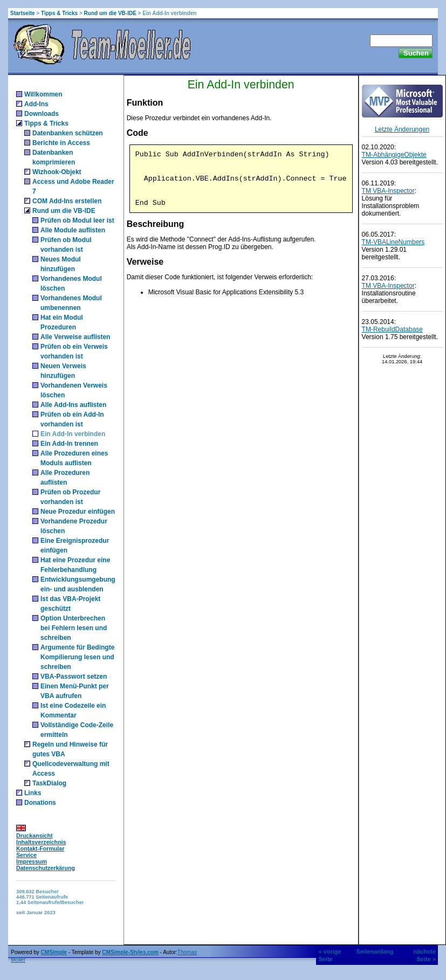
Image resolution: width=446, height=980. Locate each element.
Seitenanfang (375, 951)
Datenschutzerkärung (46, 868)
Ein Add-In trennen (69, 444)
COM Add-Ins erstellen (67, 201)
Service (26, 855)
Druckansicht (35, 836)
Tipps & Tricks (59, 13)
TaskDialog (49, 783)
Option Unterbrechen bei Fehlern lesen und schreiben (74, 628)
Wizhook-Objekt (57, 172)
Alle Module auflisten (73, 230)
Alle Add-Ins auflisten (73, 405)
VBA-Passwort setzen (74, 677)
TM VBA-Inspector (388, 191)
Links (33, 793)
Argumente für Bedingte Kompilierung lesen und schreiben (77, 657)
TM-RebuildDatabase (392, 329)
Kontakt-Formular (40, 848)
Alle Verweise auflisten (75, 337)
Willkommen (43, 94)
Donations (40, 803)
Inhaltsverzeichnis (41, 842)
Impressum (32, 861)
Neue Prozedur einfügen (78, 512)
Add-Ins (36, 104)
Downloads (42, 114)
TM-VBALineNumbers (393, 242)
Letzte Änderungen (402, 129)
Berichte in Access (61, 143)
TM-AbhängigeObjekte (394, 155)
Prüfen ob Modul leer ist (77, 220)
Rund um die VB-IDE (110, 13)
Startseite (23, 13)
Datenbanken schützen (68, 133)
